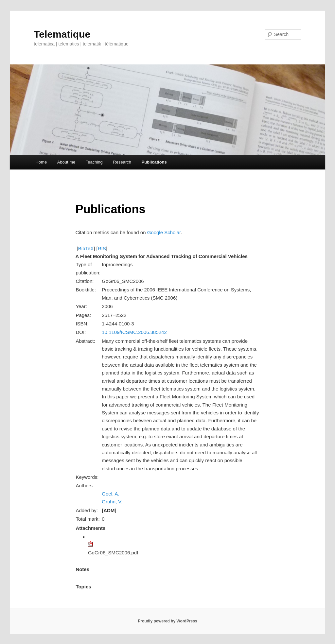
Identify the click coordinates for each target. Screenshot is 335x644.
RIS (102, 248)
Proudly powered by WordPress (167, 621)
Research (122, 162)
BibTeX (86, 248)
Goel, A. (110, 494)
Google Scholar (164, 232)
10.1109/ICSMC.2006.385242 (134, 332)
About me (66, 162)
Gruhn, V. (112, 502)
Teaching (94, 162)
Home (41, 162)
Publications (154, 162)
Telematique (62, 34)
